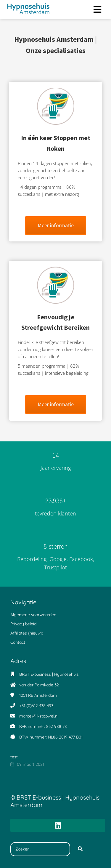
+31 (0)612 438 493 (36, 706)
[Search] (80, 849)
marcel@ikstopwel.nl (39, 716)
